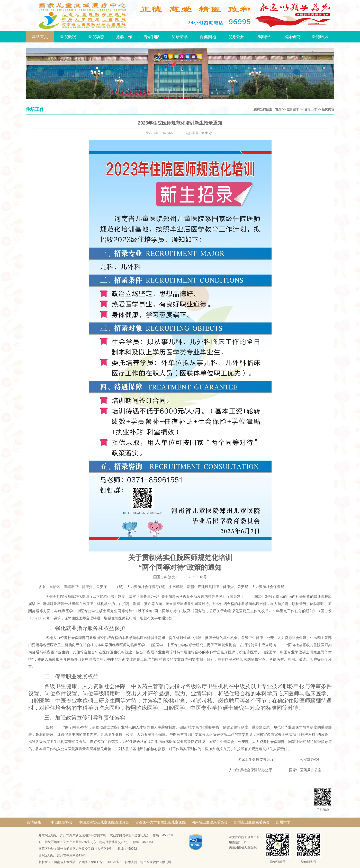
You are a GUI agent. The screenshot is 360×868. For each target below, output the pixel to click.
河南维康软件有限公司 (156, 862)
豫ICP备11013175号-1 (106, 862)
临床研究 (292, 37)
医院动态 (96, 37)
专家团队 (152, 37)
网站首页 (40, 37)
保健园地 (208, 37)
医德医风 (320, 37)
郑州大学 (283, 822)
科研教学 (180, 37)
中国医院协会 (62, 822)
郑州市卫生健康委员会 (252, 822)
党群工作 (124, 37)
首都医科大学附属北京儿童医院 (160, 822)
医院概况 (68, 37)
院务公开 (236, 37)
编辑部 (264, 37)
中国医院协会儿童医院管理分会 (104, 822)
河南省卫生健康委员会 (210, 822)
